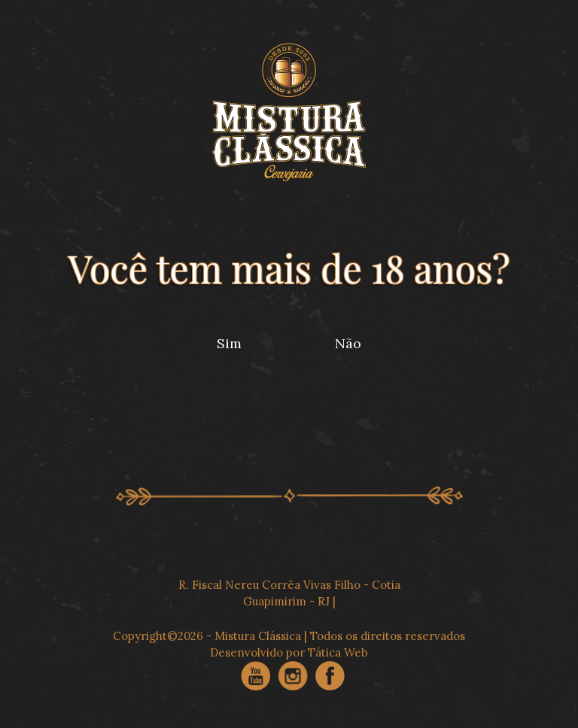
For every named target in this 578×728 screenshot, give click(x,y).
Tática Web (338, 652)
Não (348, 343)
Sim (229, 343)
